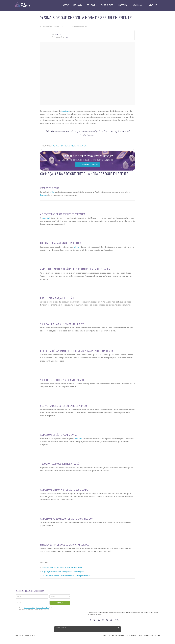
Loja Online (152, 5)
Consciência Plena (51, 26)
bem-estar (78, 439)
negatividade (46, 218)
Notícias (66, 5)
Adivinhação (138, 5)
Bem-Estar (91, 5)
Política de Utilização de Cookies (152, 635)
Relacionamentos (80, 26)
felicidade (44, 195)
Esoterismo (123, 5)
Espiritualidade (107, 5)
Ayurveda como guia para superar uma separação (70, 146)
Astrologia (77, 5)
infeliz (52, 192)
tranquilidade (65, 111)
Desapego (66, 26)
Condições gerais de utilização (134, 635)
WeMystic (58, 34)
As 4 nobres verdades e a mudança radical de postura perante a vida (66, 576)
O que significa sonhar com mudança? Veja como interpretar (63, 572)
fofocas (76, 247)
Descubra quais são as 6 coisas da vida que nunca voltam (62, 568)
